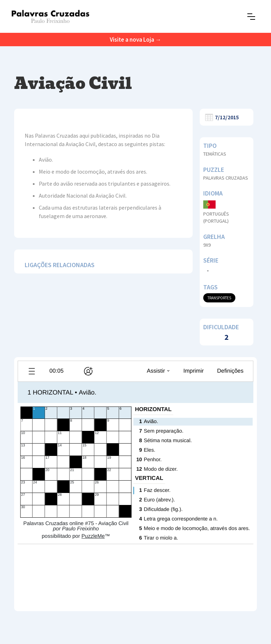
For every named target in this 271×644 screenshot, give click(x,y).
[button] (251, 17)
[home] (50, 16)
